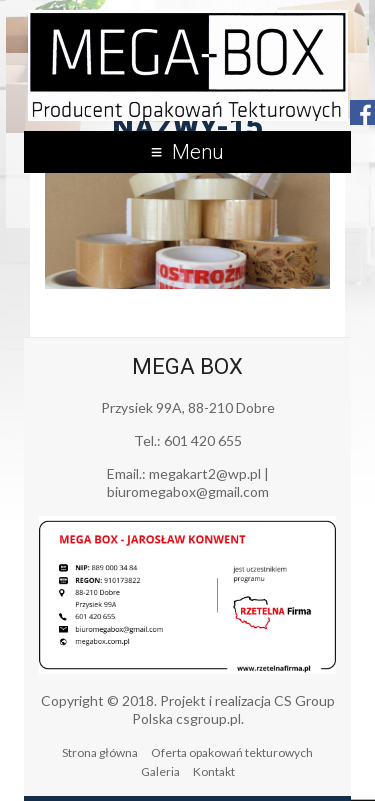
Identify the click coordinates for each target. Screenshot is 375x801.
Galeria (160, 771)
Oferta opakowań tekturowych (232, 752)
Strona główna (100, 752)
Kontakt (214, 771)
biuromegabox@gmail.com (188, 491)
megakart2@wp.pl (205, 473)
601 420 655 (203, 440)
